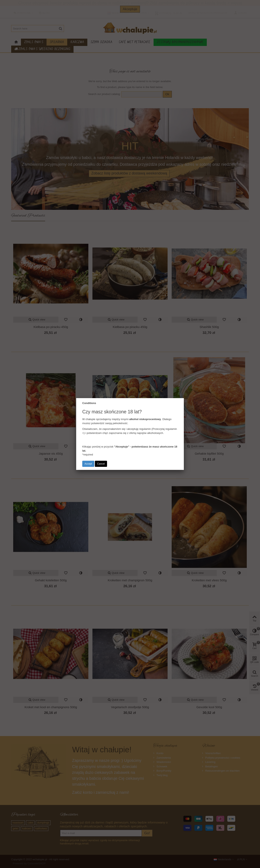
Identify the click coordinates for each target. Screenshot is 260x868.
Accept (88, 464)
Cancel (101, 464)
